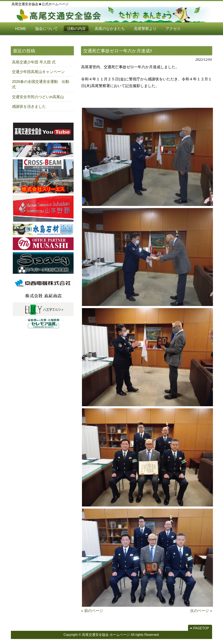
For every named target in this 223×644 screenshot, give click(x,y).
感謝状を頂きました (29, 107)
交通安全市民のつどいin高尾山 (38, 97)
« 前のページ (92, 611)
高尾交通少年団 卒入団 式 (34, 62)
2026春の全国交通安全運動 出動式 (41, 84)
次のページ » (201, 611)
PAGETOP (201, 628)
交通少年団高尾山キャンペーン (38, 72)
